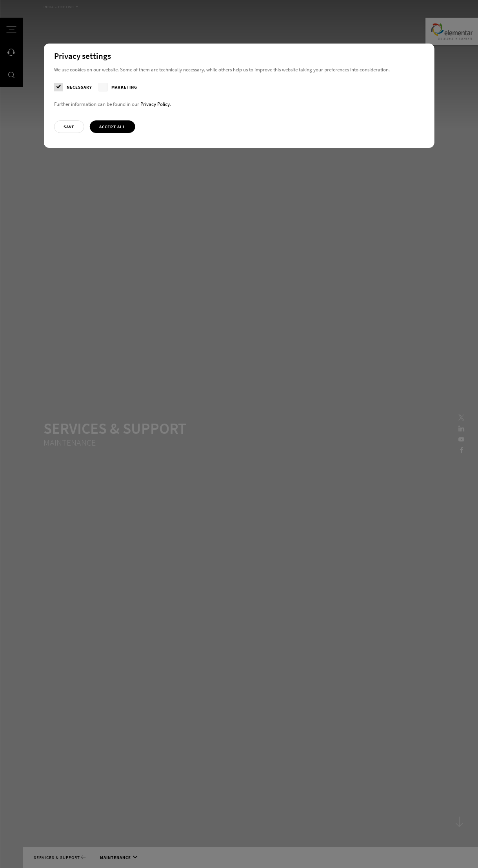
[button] (69, 127)
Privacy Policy (155, 104)
